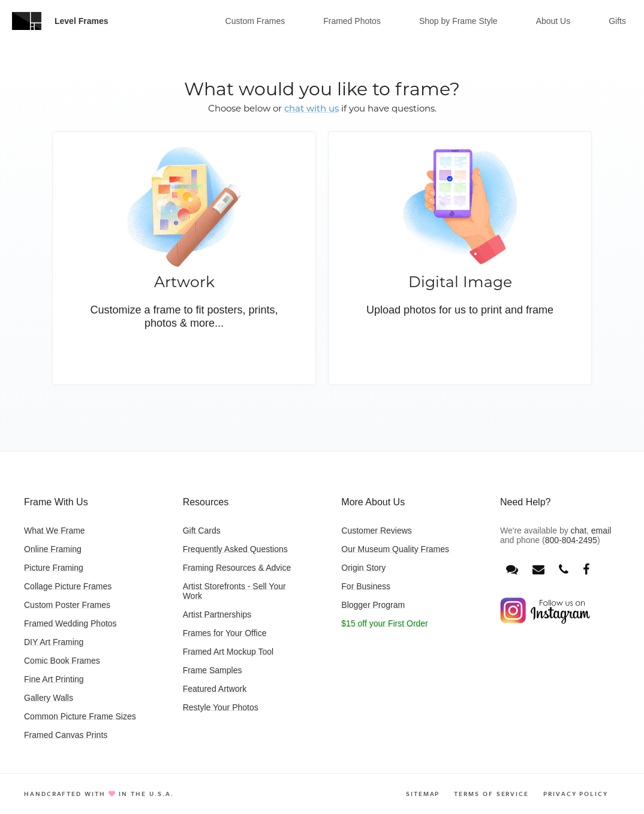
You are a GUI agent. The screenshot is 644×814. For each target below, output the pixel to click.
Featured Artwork (215, 689)
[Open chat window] (512, 570)
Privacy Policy (576, 794)
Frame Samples (213, 670)
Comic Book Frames (62, 661)
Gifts (617, 21)
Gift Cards (202, 530)
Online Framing (53, 549)
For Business (366, 586)
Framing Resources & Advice (237, 568)
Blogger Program (373, 605)
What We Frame (55, 530)
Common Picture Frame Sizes (80, 716)
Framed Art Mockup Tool (228, 652)
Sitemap (423, 794)
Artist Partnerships (217, 614)
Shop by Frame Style (458, 21)
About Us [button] (553, 21)
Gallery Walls (49, 698)
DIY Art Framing (54, 642)
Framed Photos (352, 21)
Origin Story (363, 568)
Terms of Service (491, 794)
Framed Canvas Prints (66, 735)
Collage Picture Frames (68, 586)
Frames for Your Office (225, 633)
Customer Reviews (376, 530)
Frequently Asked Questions (235, 549)
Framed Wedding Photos (70, 623)
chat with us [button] (312, 108)
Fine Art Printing (54, 679)
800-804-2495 (571, 540)
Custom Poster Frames (67, 605)
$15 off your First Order (384, 623)
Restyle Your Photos (221, 707)
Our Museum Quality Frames (395, 549)
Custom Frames (255, 21)
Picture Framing (54, 568)
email (601, 530)
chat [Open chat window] (579, 530)
